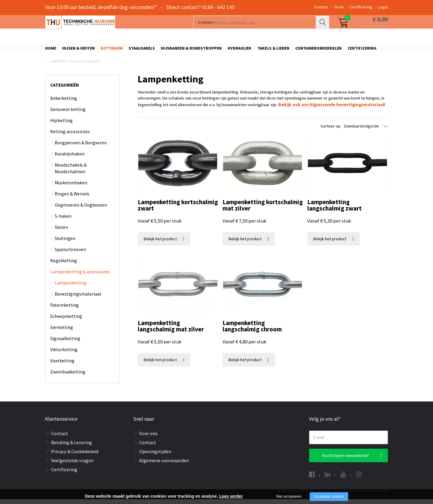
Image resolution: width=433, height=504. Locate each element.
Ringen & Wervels (72, 199)
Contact (321, 7)
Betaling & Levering (72, 447)
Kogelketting (64, 265)
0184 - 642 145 (218, 7)
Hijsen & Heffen (78, 50)
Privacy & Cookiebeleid (75, 456)
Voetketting (62, 366)
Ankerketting (64, 103)
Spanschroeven (70, 254)
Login (383, 7)
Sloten (61, 232)
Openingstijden (155, 456)
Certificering (361, 7)
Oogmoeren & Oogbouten (81, 210)
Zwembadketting (68, 377)
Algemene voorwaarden (164, 465)
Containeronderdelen (318, 50)
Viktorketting (64, 354)
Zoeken (323, 29)
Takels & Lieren (273, 50)
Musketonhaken (71, 187)
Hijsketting (61, 125)
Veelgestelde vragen (72, 465)
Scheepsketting (66, 321)
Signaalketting (65, 343)
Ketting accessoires (70, 136)
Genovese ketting (68, 114)
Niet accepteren (289, 496)
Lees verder (231, 496)
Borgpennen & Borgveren (81, 148)
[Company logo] (110, 29)
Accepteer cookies (329, 496)
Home (51, 50)
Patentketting (64, 310)
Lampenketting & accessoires (75, 66)
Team (339, 7)
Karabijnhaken (70, 159)
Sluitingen (65, 243)
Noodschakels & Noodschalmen (71, 173)
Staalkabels (142, 50)
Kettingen (112, 50)
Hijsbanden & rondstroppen (191, 50)
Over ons (148, 438)
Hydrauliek (240, 50)
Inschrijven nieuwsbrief (345, 460)
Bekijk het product (160, 251)
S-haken (63, 221)
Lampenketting (71, 288)
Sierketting (62, 332)
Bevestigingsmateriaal (78, 299)
